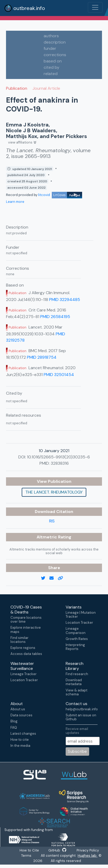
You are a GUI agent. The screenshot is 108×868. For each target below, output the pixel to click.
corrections (55, 55)
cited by (52, 67)
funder (50, 48)
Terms (26, 857)
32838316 (60, 463)
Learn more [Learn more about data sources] (15, 202)
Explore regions (23, 648)
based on (53, 61)
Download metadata (74, 682)
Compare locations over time (26, 620)
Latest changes (23, 734)
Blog (14, 721)
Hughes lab (88, 857)
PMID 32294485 (65, 300)
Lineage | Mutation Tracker (81, 615)
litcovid (60, 195)
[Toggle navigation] (95, 7)
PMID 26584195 (55, 317)
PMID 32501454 (59, 375)
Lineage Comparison (76, 631)
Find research (77, 674)
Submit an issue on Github (81, 717)
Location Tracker (79, 623)
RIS (52, 521)
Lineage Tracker (24, 674)
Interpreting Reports (75, 647)
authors (51, 36)
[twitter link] (45, 578)
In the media (20, 746)
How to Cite (28, 851)
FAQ (14, 727)
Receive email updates (77, 731)
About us (18, 709)
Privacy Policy (89, 851)
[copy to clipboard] (62, 578)
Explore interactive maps (26, 629)
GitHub (57, 851)
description (55, 42)
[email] (54, 578)
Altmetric (47, 537)
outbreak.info (25, 8)
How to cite (20, 740)
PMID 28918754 (42, 357)
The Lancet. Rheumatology (54, 492)
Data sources (21, 715)
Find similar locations (19, 640)
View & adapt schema (76, 692)
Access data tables (26, 654)
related (51, 74)
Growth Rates (77, 639)
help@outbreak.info (82, 709)
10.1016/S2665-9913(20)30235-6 (58, 457)
